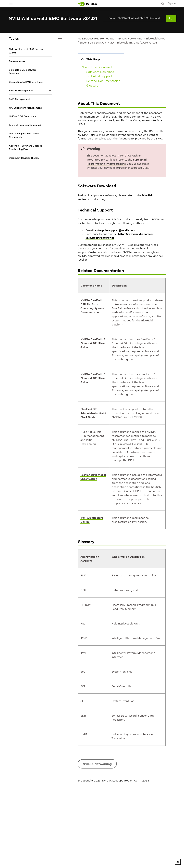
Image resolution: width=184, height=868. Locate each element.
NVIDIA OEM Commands (23, 116)
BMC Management (19, 99)
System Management (21, 91)
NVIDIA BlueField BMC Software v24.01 (132, 42)
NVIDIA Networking (130, 38)
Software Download (100, 72)
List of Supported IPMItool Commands (24, 135)
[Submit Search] (171, 18)
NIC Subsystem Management (25, 108)
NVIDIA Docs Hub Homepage (96, 38)
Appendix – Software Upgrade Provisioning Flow (26, 147)
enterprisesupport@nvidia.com (115, 230)
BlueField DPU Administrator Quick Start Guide (93, 413)
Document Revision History (24, 158)
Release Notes (17, 61)
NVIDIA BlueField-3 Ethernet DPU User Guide (93, 378)
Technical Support (99, 76)
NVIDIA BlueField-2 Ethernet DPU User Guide (93, 343)
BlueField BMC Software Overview (23, 72)
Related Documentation (103, 81)
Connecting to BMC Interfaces (26, 82)
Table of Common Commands (26, 125)
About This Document (97, 67)
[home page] (88, 4)
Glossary (92, 85)
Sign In (172, 3)
